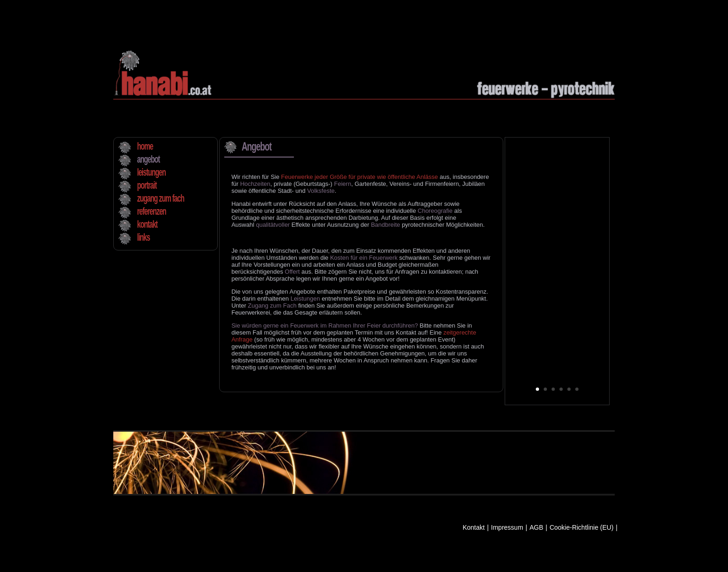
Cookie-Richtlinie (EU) (582, 528)
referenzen (151, 212)
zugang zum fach (160, 199)
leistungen (151, 173)
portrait (147, 186)
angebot (148, 160)
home (145, 147)
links (143, 238)
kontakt (147, 225)
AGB (536, 528)
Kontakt (473, 528)
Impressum (507, 528)
